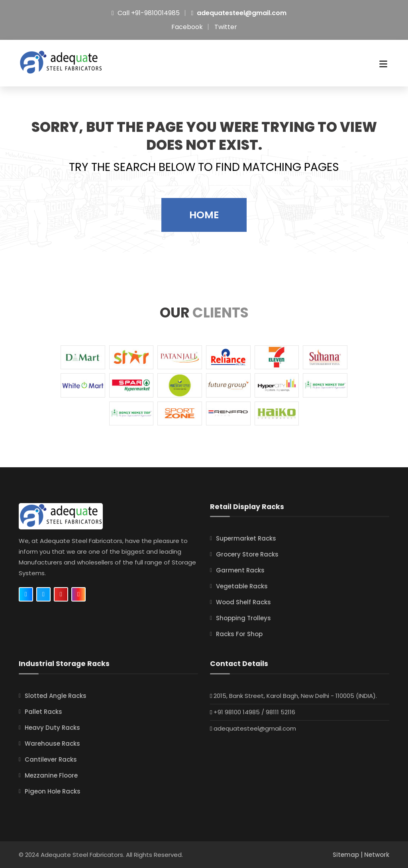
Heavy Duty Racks (52, 728)
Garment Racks (240, 571)
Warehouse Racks (52, 744)
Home (204, 215)
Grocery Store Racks (247, 555)
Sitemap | (348, 855)
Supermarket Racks (246, 539)
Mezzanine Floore (51, 775)
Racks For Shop (239, 634)
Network (377, 855)
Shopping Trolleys (243, 618)
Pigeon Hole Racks (53, 791)
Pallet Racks (43, 712)
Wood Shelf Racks (243, 603)
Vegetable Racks (242, 587)
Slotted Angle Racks (56, 696)
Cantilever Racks (51, 759)
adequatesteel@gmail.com (242, 13)
